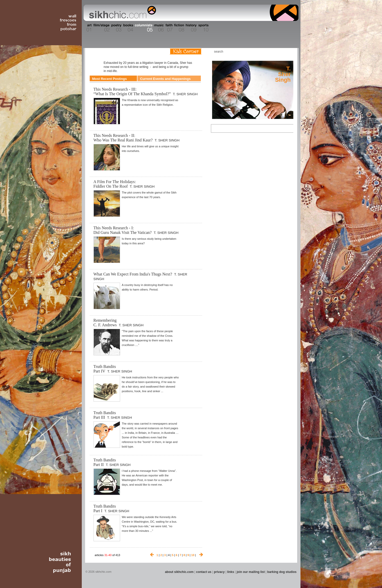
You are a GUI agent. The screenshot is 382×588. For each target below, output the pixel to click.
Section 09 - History (191, 28)
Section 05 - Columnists (143, 28)
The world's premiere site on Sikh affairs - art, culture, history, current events (121, 13)
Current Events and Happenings (165, 79)
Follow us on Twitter (280, 51)
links (231, 572)
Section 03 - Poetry (116, 28)
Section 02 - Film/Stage (101, 28)
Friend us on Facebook (273, 51)
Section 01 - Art (88, 28)
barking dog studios (282, 572)
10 (193, 555)
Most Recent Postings (110, 79)
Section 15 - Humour (276, 28)
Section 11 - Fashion (216, 28)
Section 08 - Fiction (179, 28)
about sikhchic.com (179, 572)
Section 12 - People (229, 28)
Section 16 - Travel (289, 28)
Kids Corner (186, 51)
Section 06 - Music (159, 28)
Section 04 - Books (128, 28)
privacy (219, 572)
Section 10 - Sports (203, 28)
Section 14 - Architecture (259, 28)
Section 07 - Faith (169, 28)
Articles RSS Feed (288, 51)
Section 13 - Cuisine (242, 28)
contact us (204, 572)
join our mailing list (251, 572)
